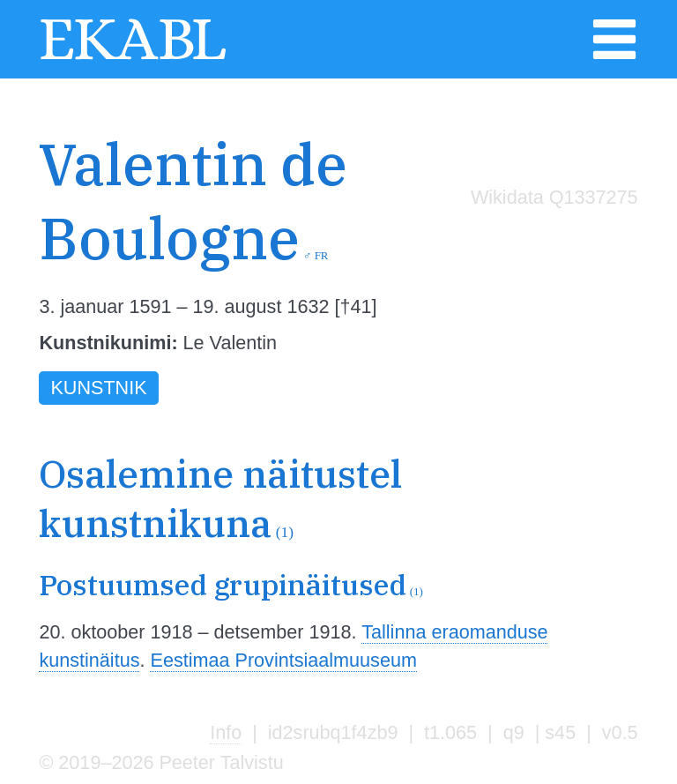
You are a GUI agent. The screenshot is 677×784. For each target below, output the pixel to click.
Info (226, 732)
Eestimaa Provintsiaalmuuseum (283, 660)
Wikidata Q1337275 (554, 197)
